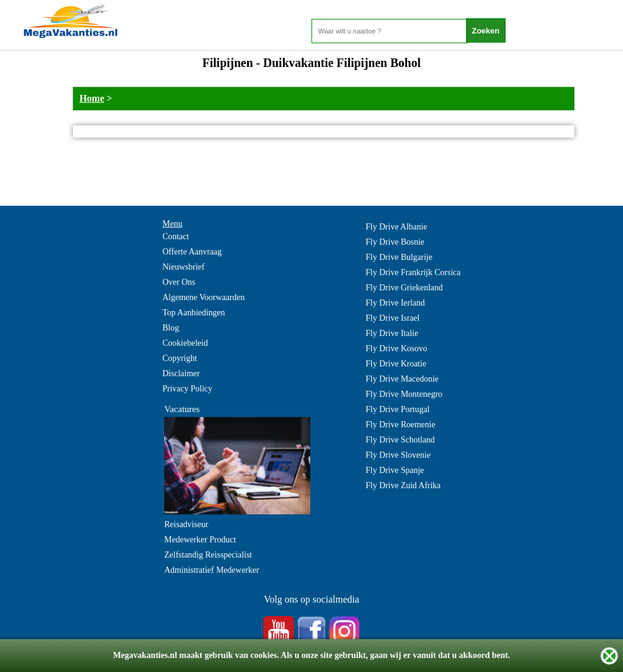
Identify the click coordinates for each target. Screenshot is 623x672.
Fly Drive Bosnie (395, 242)
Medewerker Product (200, 540)
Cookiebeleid (185, 343)
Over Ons (179, 282)
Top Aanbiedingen (194, 313)
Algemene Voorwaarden (204, 297)
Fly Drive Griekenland (404, 288)
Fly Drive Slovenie (398, 455)
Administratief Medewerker (212, 570)
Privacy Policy (187, 389)
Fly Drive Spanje (395, 470)
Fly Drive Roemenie (400, 425)
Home (92, 98)
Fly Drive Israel (393, 318)
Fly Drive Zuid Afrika (403, 485)
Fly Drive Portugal (398, 409)
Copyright (180, 358)
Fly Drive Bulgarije (399, 257)
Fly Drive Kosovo (396, 348)
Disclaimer (181, 373)
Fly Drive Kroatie (396, 364)
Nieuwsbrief (183, 267)
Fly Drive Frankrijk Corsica (413, 272)
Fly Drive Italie (392, 333)
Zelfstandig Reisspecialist (208, 555)
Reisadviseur (186, 524)
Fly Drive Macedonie (402, 379)
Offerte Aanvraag (192, 252)
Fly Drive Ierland (395, 303)
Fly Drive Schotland (400, 440)
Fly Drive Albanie (396, 227)
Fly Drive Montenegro (404, 394)
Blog (171, 328)
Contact (176, 236)
